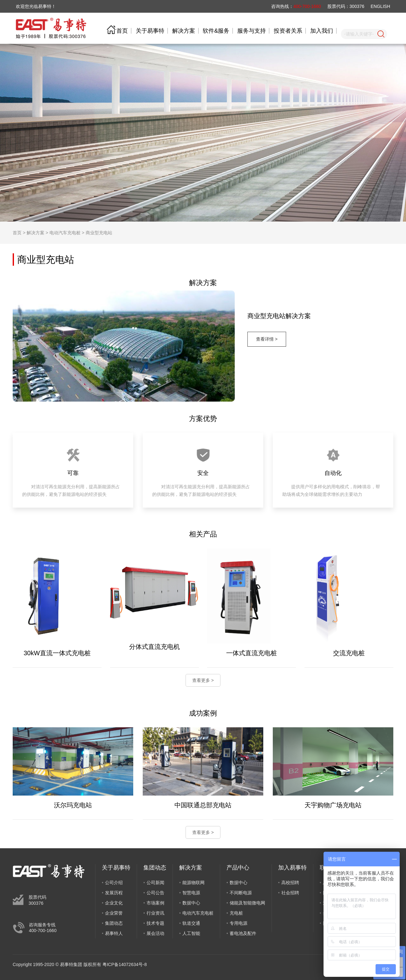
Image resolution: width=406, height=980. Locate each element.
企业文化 (114, 903)
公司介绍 (114, 883)
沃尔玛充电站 (73, 805)
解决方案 (184, 31)
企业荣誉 (114, 913)
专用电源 (239, 923)
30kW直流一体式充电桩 (57, 653)
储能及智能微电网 (247, 903)
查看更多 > (203, 680)
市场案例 (155, 903)
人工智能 (191, 933)
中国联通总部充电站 (203, 805)
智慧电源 (191, 893)
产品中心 (238, 868)
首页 (122, 31)
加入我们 (322, 31)
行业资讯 (155, 913)
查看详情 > (267, 339)
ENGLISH (380, 6)
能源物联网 (193, 883)
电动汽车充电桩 (65, 233)
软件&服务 (216, 31)
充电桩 (236, 913)
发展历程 (114, 893)
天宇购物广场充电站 (333, 805)
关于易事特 (150, 31)
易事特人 (114, 933)
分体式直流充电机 (154, 647)
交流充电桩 (349, 653)
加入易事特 (292, 868)
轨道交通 (191, 923)
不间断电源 (241, 893)
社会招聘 (290, 893)
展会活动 (155, 933)
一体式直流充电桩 (252, 653)
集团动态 (114, 923)
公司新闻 (155, 883)
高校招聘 (290, 883)
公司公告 (155, 893)
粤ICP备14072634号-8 (125, 964)
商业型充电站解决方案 (279, 316)
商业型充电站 (99, 233)
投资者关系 (288, 31)
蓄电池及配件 (243, 933)
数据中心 (191, 903)
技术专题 (155, 923)
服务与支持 (252, 31)
